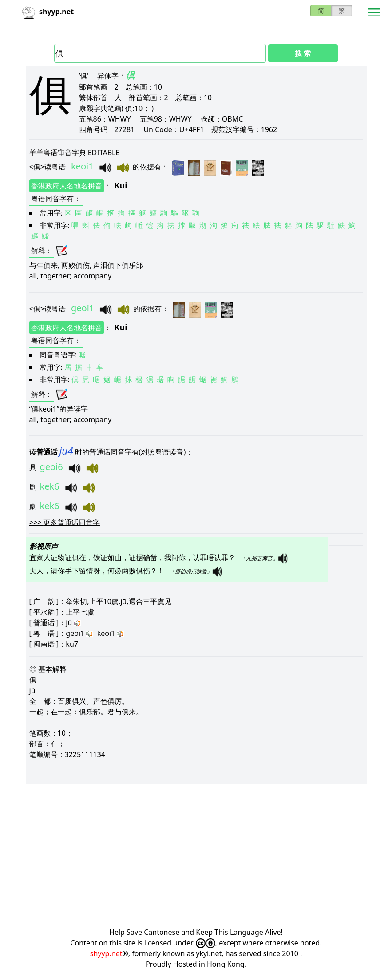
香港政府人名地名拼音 (67, 186)
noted (310, 943)
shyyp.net (106, 953)
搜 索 (303, 53)
